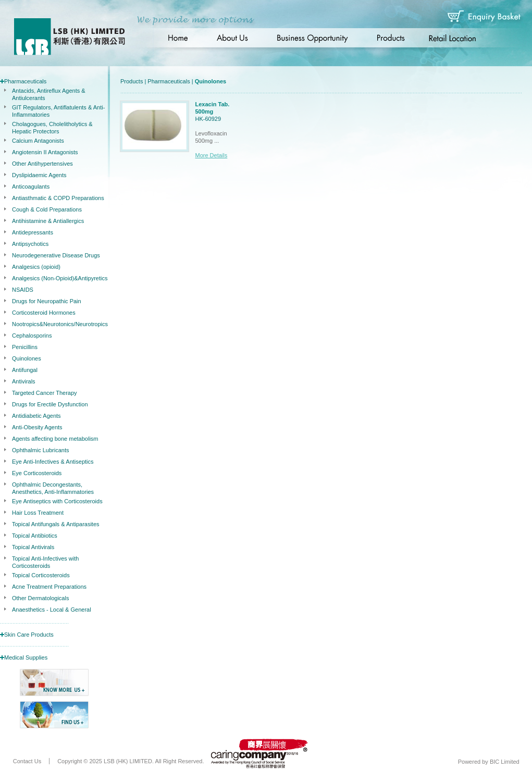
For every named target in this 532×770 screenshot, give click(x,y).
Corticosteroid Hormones (44, 313)
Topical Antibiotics (35, 536)
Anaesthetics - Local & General (52, 610)
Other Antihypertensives (42, 164)
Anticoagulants (31, 187)
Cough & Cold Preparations (47, 209)
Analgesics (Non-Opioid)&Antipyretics (60, 278)
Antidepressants (33, 232)
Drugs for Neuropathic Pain (47, 301)
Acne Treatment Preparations (49, 587)
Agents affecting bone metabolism (55, 439)
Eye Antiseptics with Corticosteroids (57, 501)
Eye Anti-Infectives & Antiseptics (53, 462)
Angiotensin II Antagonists (45, 152)
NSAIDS (23, 290)
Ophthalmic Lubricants (40, 450)
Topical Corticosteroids (41, 575)
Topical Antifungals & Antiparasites (56, 524)
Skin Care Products (29, 635)
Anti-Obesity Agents (37, 427)
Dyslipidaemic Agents (39, 175)
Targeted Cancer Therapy (45, 393)
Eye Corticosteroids (37, 473)
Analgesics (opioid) (36, 267)
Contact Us (27, 761)
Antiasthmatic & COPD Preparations (58, 198)
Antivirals (24, 381)
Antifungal (25, 370)
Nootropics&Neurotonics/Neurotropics (60, 324)
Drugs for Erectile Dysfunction (50, 404)
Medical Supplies (26, 657)
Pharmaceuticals (25, 81)
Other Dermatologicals (40, 598)
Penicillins (25, 347)
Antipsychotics (30, 244)
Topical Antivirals (33, 547)
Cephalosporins (32, 336)
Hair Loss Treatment (38, 513)
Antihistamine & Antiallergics (48, 221)
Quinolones (27, 358)
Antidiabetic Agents (36, 416)
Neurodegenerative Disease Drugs (56, 255)
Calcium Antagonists (38, 141)
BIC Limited (505, 762)
